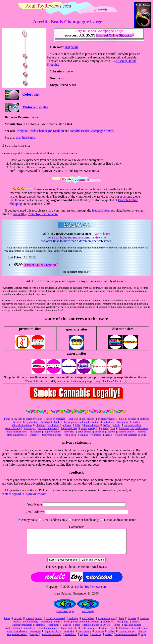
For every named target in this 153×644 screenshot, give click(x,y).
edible (117, 425)
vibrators (96, 435)
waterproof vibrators (126, 435)
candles (136, 422)
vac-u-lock (70, 435)
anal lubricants (25, 138)
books (57, 422)
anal (67, 47)
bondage (46, 422)
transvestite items (51, 435)
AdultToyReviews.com (92, 591)
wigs (143, 435)
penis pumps (84, 432)
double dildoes (91, 425)
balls (122, 419)
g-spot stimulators (48, 428)
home (7, 419)
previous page (65, 616)
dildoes (67, 425)
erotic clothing (13, 428)
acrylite (43, 107)
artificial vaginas (106, 419)
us (23, 251)
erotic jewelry (88, 428)
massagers (36, 432)
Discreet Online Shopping (114, 35)
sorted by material (55, 419)
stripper (34, 435)
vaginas (84, 435)
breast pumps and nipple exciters (82, 422)
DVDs (106, 425)
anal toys (73, 419)
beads (74, 47)
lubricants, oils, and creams (133, 428)
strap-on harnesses (17, 435)
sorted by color (34, 419)
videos (108, 435)
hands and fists (69, 428)
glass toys (29, 428)
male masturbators (17, 432)
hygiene (103, 428)
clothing (40, 425)
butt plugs (123, 422)
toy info (18, 419)
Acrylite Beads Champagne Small (92, 131)
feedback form (101, 210)
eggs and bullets (132, 425)
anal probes (88, 419)
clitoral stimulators (22, 425)
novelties (69, 432)
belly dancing (30, 422)
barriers (132, 419)
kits (113, 428)
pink (36, 94)
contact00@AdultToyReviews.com (35, 214)
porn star (100, 432)
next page (88, 616)
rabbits (112, 432)
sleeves (142, 432)
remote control (127, 432)
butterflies (108, 422)
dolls (77, 425)
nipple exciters (53, 432)
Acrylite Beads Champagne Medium (40, 131)
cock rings (54, 425)
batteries (144, 419)
